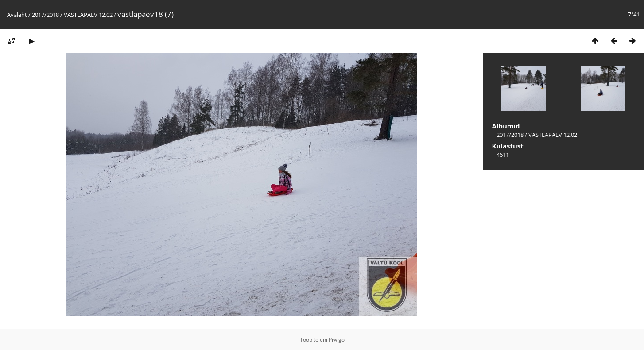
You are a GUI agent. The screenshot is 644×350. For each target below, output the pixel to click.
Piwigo (337, 340)
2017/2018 (45, 15)
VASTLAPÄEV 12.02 (88, 15)
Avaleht (17, 15)
